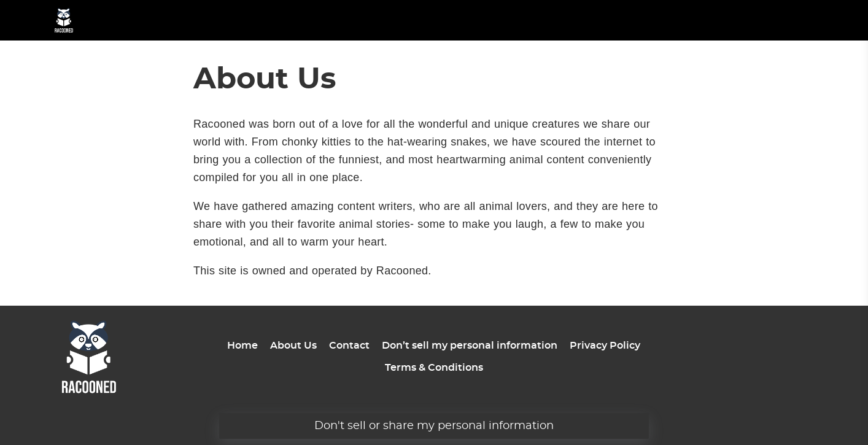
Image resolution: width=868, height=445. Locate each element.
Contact (349, 346)
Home (242, 346)
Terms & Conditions (434, 368)
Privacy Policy (605, 346)
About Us (293, 346)
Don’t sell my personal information (470, 346)
